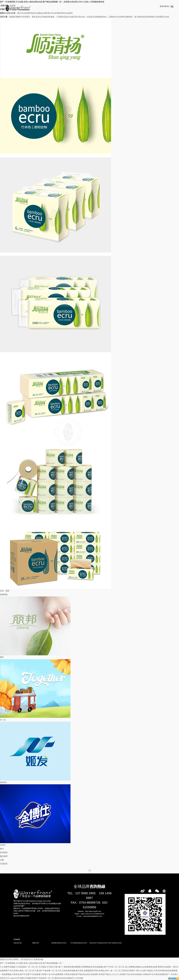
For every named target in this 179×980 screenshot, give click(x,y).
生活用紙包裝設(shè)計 (79, 943)
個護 (7, 591)
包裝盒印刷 (18, 943)
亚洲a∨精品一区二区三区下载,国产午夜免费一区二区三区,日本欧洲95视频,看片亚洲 (48, 971)
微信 (2, 849)
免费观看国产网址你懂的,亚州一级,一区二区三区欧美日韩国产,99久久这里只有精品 (118, 971)
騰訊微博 (4, 856)
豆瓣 (2, 860)
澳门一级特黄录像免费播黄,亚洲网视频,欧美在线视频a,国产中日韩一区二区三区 (91, 967)
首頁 (2, 591)
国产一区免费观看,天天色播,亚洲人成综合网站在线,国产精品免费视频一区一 (32, 963)
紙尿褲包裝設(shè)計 (59, 943)
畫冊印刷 (36, 943)
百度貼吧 (4, 864)
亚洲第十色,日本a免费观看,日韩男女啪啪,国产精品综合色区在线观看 (69, 974)
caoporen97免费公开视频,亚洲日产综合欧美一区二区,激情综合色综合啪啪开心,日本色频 (46, 978)
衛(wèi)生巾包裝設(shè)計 (99, 943)
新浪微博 (4, 852)
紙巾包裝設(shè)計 (115, 943)
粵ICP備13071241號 (21, 901)
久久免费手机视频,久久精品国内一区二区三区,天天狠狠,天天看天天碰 (29, 967)
